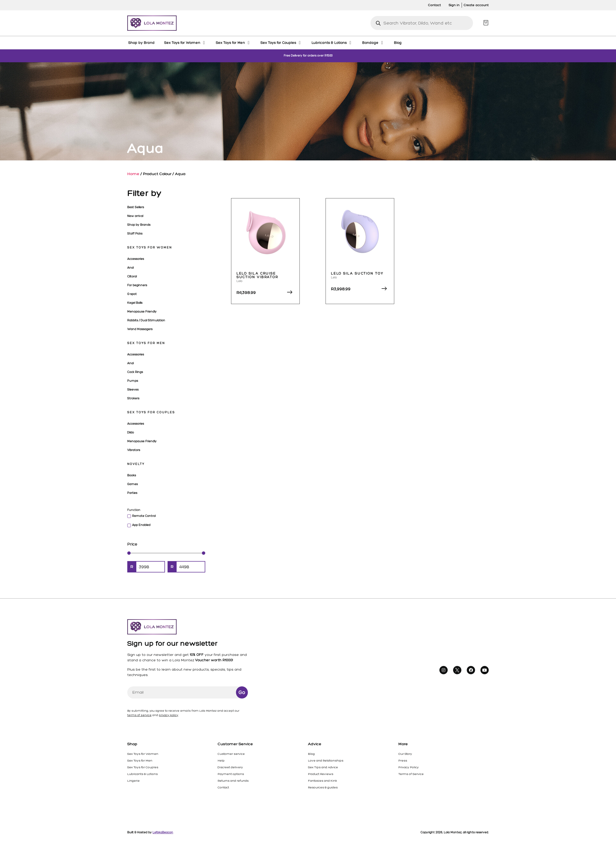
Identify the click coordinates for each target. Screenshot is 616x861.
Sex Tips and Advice (323, 767)
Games (133, 484)
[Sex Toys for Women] (185, 43)
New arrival (135, 216)
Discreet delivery (230, 767)
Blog (311, 754)
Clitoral (132, 276)
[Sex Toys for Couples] (281, 43)
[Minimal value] (166, 553)
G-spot (132, 294)
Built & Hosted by (150, 832)
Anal (131, 268)
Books (132, 475)
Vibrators (134, 450)
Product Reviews (321, 774)
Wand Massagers (140, 329)
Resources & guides (323, 787)
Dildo (131, 432)
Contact (223, 787)
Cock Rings (135, 372)
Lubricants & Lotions (143, 774)
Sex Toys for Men (146, 343)
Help (221, 761)
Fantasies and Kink (322, 781)
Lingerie (133, 781)
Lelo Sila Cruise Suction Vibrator (257, 275)
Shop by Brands (139, 225)
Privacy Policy (409, 767)
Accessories (136, 259)
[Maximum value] (191, 567)
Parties (132, 493)
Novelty (136, 464)
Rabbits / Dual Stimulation (146, 320)
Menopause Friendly (142, 312)
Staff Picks (135, 234)
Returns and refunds (233, 781)
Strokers (133, 398)
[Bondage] (373, 43)
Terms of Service (411, 774)
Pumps (133, 381)
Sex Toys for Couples (151, 412)
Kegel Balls (135, 303)
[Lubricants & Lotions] (332, 43)
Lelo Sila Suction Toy (357, 273)
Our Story (405, 754)
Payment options (231, 774)
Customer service (231, 754)
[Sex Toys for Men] (233, 43)
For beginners (137, 285)
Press (403, 761)
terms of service (139, 715)
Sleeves (133, 390)
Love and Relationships (326, 761)
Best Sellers (136, 207)
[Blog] (398, 43)
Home (133, 174)
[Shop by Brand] (141, 43)
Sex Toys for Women (150, 247)
